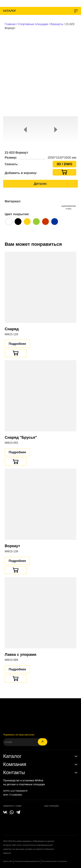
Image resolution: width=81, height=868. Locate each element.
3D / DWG (64, 164)
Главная (10, 24)
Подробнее (17, 344)
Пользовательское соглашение (54, 861)
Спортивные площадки (33, 24)
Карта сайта (8, 861)
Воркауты (57, 24)
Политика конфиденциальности (27, 861)
